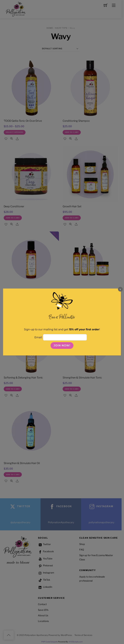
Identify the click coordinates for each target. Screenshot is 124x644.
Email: (39, 337)
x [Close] (120, 289)
